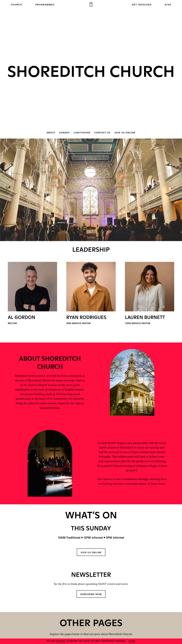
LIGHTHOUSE (82, 132)
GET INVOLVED (142, 4)
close (132, 641)
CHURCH (16, 4)
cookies (60, 641)
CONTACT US (102, 132)
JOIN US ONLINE (125, 132)
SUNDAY (64, 132)
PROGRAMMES (45, 4)
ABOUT (51, 132)
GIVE (168, 4)
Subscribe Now (91, 594)
